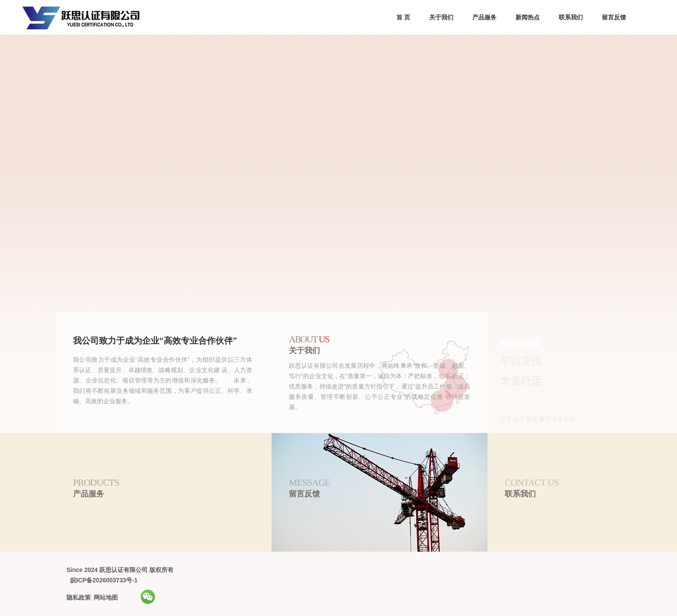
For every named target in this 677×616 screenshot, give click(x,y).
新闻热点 (528, 17)
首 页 (403, 17)
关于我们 (441, 17)
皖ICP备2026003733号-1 (104, 580)
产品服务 (484, 17)
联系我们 (571, 17)
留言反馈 (614, 17)
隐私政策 (79, 597)
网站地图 (106, 597)
